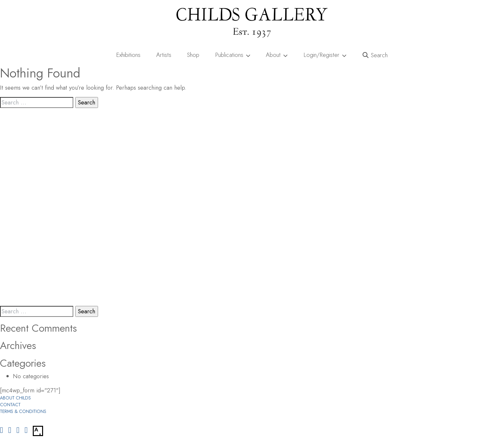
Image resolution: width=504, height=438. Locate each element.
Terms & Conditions (23, 411)
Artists (164, 55)
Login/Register (325, 55)
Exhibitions (128, 55)
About (277, 55)
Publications (233, 55)
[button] (375, 55)
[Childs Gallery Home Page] (252, 23)
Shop (193, 55)
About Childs (15, 398)
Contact (10, 405)
